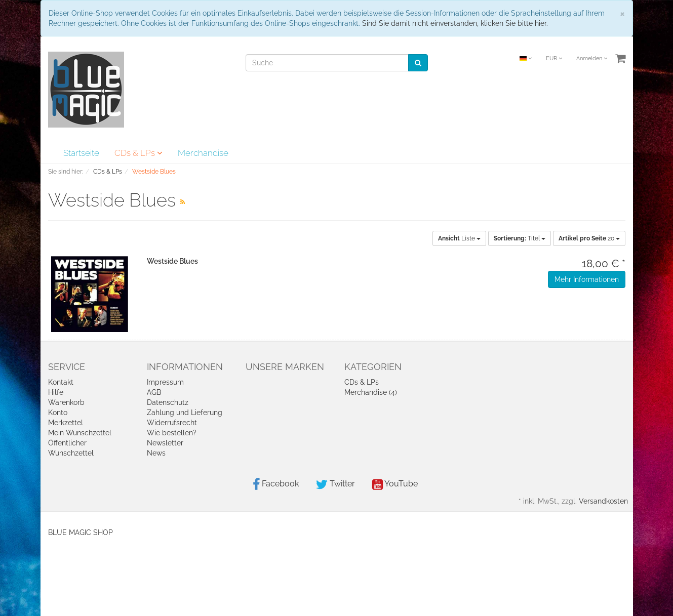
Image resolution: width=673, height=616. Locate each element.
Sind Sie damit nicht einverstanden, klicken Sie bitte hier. (455, 23)
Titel (520, 238)
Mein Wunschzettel (80, 433)
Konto (58, 413)
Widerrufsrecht (172, 423)
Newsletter (165, 443)
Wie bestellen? (172, 433)
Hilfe (56, 392)
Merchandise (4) (371, 392)
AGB (154, 392)
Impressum (165, 382)
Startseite (81, 153)
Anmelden (592, 58)
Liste (459, 238)
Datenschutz (168, 402)
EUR (554, 58)
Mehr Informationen (587, 279)
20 (589, 238)
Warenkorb (66, 402)
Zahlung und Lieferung (185, 413)
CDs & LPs (138, 153)
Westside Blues (172, 261)
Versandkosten (603, 501)
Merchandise (203, 153)
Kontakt (61, 382)
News (156, 453)
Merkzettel (66, 423)
